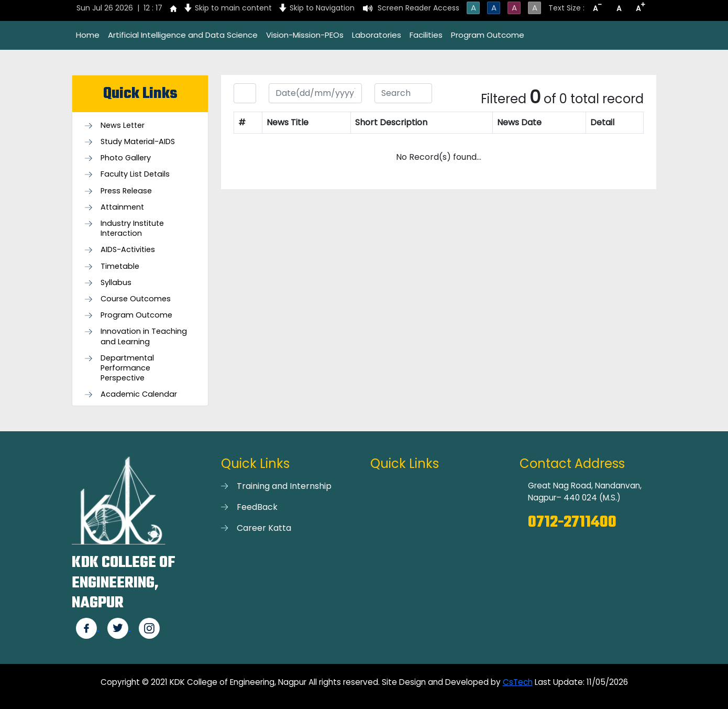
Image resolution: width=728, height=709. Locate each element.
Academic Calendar (139, 394)
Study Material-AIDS (138, 142)
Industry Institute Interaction (132, 228)
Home (88, 35)
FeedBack (257, 507)
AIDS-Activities (128, 250)
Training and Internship (284, 486)
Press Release (126, 191)
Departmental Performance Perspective (127, 368)
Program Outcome (488, 35)
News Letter (123, 126)
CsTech (518, 682)
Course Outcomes (136, 299)
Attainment (122, 207)
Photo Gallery (126, 158)
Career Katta (264, 528)
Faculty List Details (135, 174)
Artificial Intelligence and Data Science (183, 35)
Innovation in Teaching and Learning (144, 336)
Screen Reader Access (418, 8)
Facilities (426, 35)
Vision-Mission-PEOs (305, 35)
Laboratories (377, 35)
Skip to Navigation (322, 8)
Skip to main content (233, 8)
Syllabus (116, 283)
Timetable (120, 266)
